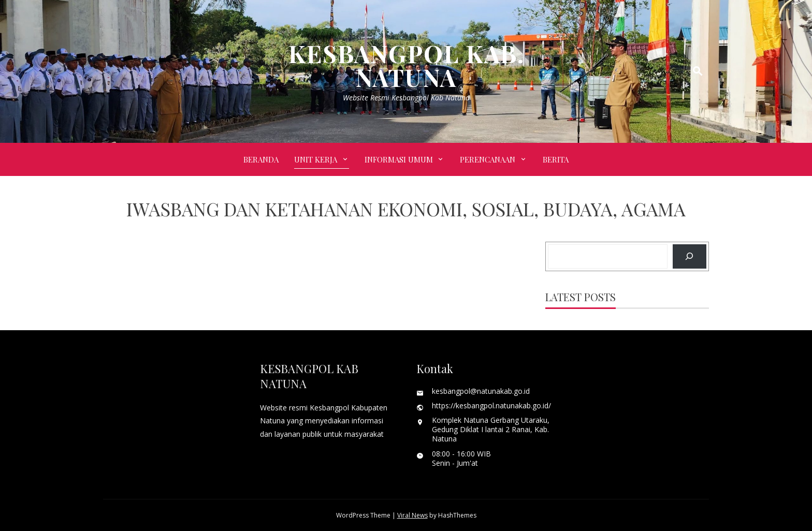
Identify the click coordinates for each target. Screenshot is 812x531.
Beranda (261, 159)
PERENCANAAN (488, 159)
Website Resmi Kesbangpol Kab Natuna (406, 98)
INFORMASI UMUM (399, 159)
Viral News (412, 515)
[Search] (690, 256)
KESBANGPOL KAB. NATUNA (406, 65)
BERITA (556, 159)
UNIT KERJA (316, 159)
